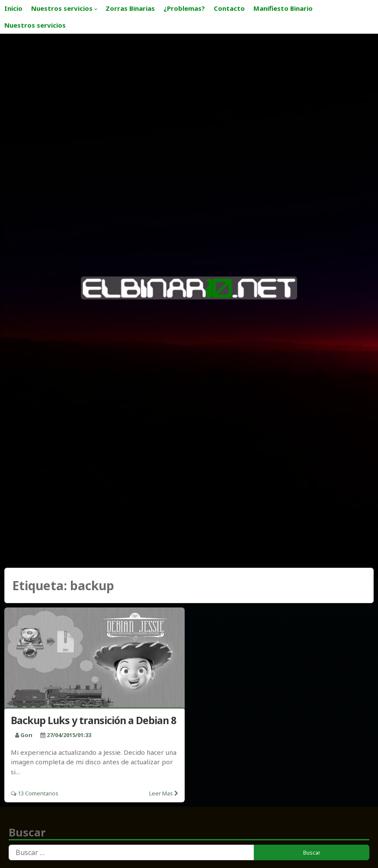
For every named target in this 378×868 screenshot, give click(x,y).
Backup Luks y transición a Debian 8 (93, 720)
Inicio (13, 8)
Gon (26, 735)
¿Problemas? (184, 8)
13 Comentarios (38, 793)
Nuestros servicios (62, 8)
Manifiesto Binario (283, 8)
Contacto (229, 8)
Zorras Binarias (130, 8)
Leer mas (161, 793)
